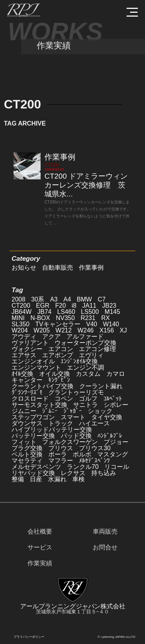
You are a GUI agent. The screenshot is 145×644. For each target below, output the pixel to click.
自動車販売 (58, 268)
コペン (64, 399)
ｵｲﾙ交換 (22, 374)
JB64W (22, 312)
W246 (85, 330)
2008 (19, 299)
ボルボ (82, 454)
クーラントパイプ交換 (43, 386)
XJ (124, 330)
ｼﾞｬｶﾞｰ (73, 411)
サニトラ (85, 405)
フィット (24, 442)
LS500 (90, 312)
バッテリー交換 (33, 436)
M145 (113, 312)
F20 (61, 306)
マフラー (61, 461)
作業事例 (60, 157)
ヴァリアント (30, 343)
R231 (88, 318)
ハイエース (94, 423)
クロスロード (30, 399)
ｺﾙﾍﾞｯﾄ (113, 399)
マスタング (113, 454)
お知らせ (24, 268)
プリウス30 (95, 448)
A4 (67, 299)
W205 (42, 330)
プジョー (116, 442)
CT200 (52, 165)
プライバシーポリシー (29, 637)
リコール (117, 467)
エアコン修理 (97, 349)
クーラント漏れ (101, 386)
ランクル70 (83, 467)
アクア (51, 337)
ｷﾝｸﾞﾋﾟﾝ (59, 380)
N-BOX (40, 318)
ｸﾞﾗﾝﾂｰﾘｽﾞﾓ (27, 392)
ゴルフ (88, 399)
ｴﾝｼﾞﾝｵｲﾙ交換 (79, 361)
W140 (111, 324)
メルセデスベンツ (36, 467)
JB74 (44, 312)
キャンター (27, 380)
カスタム (88, 374)
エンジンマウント (36, 368)
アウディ (24, 337)
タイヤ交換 (107, 417)
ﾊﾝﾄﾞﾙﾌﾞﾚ (110, 436)
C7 (102, 299)
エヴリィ (91, 355)
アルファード (85, 337)
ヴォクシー (27, 349)
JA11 (89, 306)
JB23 (109, 306)
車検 (78, 479)
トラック (61, 423)
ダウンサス (27, 423)
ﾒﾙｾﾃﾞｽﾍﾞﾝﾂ (94, 461)
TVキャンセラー (58, 324)
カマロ (116, 374)
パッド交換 (76, 436)
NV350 (65, 318)
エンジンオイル (33, 361)
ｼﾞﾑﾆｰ (50, 411)
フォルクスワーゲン (70, 442)
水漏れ (57, 479)
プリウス (61, 448)
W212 (64, 330)
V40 (92, 324)
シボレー (116, 405)
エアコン (61, 349)
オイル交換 (55, 374)
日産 (36, 479)
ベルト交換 (27, 454)
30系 (38, 299)
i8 (74, 306)
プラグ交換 (27, 448)
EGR (43, 306)
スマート (73, 417)
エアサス (24, 355)
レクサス (73, 473)
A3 (54, 299)
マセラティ (27, 461)
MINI (18, 318)
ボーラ (58, 454)
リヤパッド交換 (33, 473)
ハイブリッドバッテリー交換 (52, 430)
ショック (100, 411)
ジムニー (24, 411)
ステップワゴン (33, 417)
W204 (20, 330)
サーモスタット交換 (39, 405)
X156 (107, 330)
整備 (18, 479)
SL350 (20, 324)
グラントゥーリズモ (76, 392)
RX (106, 318)
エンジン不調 (85, 368)
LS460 (66, 312)
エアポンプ (58, 355)
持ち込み (104, 473)
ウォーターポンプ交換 (85, 343)
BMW (84, 299)
